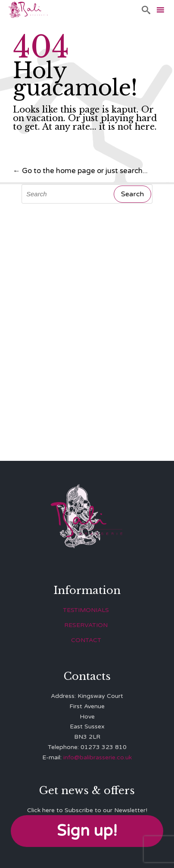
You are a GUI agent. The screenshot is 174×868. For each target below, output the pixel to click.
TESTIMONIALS (86, 610)
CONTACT (86, 640)
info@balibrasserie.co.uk (98, 757)
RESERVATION (86, 625)
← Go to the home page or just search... (80, 171)
